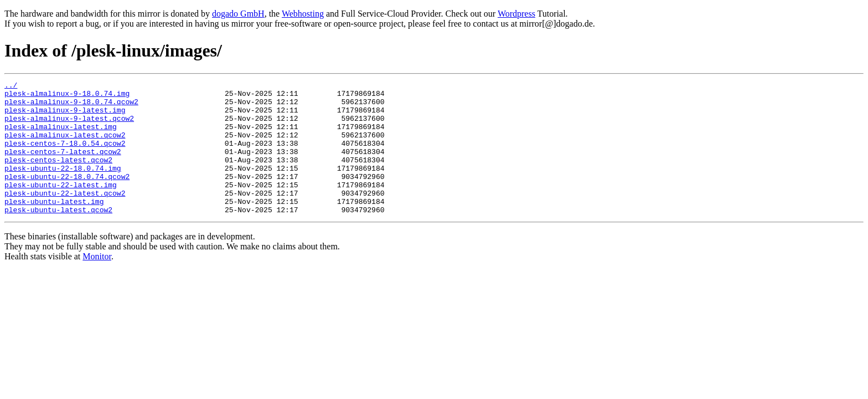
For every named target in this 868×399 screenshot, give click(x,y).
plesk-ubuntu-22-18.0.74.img (63, 186)
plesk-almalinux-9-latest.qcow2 (69, 126)
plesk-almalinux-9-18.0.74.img (67, 96)
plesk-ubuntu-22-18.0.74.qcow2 (67, 196)
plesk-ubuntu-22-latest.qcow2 (65, 216)
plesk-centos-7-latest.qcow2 (63, 166)
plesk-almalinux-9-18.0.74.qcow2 (71, 106)
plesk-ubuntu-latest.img (54, 226)
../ (11, 86)
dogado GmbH (238, 14)
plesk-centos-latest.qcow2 (58, 176)
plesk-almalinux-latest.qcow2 (65, 146)
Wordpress (516, 14)
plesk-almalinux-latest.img (61, 136)
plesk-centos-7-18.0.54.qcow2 (65, 156)
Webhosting (303, 14)
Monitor (97, 283)
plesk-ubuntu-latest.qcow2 (58, 236)
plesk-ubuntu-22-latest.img (61, 206)
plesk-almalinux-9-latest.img (65, 116)
